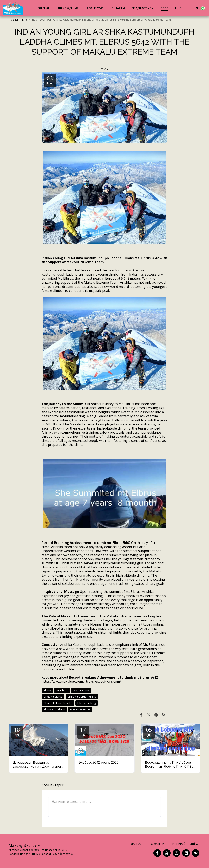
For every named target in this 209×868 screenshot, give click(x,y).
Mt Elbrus (62, 690)
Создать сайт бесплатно (57, 854)
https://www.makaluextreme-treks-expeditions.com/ (81, 681)
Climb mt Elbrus (53, 697)
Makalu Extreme (80, 709)
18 (17, 731)
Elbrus (48, 690)
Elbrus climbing (87, 703)
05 (149, 731)
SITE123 (35, 854)
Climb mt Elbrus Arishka (58, 703)
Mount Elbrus (81, 690)
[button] (191, 8)
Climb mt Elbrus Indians (82, 697)
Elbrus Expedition (54, 709)
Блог (25, 20)
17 (83, 731)
